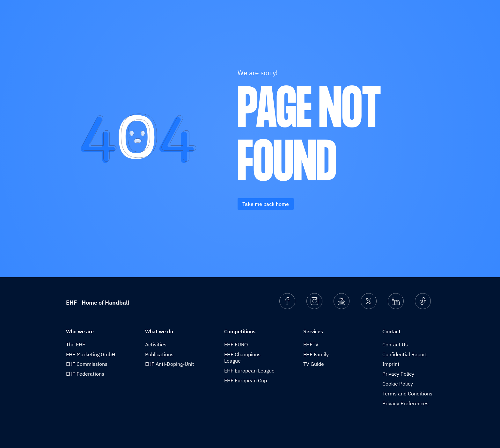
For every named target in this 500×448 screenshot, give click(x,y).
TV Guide (314, 364)
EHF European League (249, 371)
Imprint (391, 364)
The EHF (76, 344)
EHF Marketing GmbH (91, 354)
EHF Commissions (87, 364)
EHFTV (311, 344)
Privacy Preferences (405, 403)
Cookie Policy (398, 384)
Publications (159, 354)
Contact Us (395, 344)
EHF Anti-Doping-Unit (170, 364)
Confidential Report (405, 354)
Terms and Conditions (407, 394)
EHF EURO (236, 344)
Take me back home (266, 204)
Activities (156, 344)
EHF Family (316, 354)
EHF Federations (85, 374)
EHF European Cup (246, 380)
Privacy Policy (398, 374)
